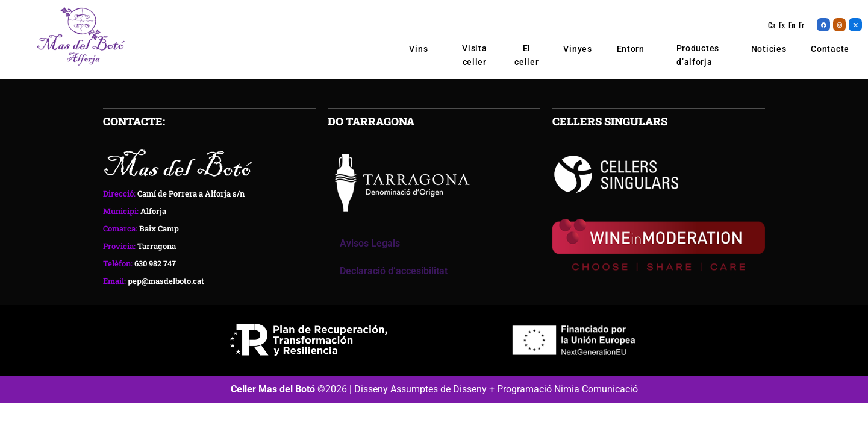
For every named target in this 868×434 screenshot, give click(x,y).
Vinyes (577, 49)
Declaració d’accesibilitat (394, 273)
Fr (801, 25)
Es (782, 25)
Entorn (631, 49)
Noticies (769, 49)
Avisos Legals (370, 246)
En (792, 25)
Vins (422, 49)
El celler (526, 55)
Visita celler (474, 55)
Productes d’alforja (698, 56)
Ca (772, 25)
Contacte (830, 49)
